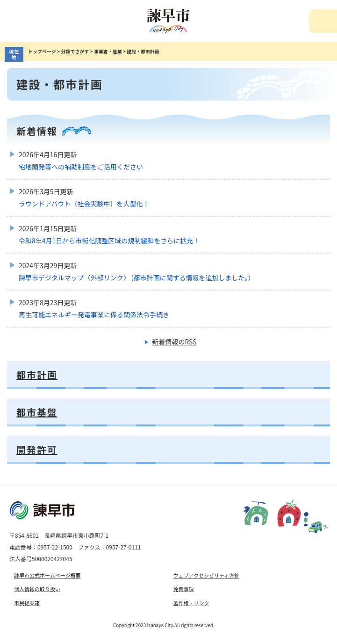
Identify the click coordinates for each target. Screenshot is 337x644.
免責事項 (184, 589)
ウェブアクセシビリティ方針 (207, 575)
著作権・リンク (191, 603)
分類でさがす (75, 51)
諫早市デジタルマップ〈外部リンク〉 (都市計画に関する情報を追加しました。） (137, 278)
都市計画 (37, 375)
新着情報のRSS (174, 342)
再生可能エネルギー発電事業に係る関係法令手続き (94, 315)
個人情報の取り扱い (37, 589)
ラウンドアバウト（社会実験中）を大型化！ (84, 204)
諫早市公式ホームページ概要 (47, 575)
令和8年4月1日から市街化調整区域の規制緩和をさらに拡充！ (109, 241)
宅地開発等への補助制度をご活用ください (81, 167)
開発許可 (37, 450)
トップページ (42, 51)
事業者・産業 (108, 51)
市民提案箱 (27, 603)
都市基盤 (37, 412)
